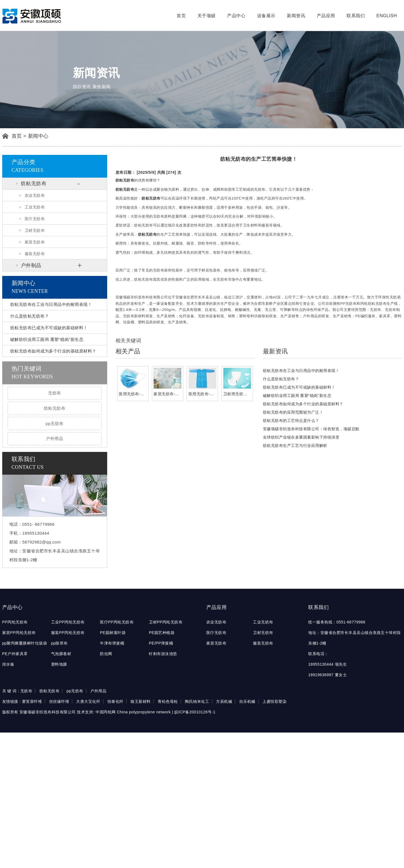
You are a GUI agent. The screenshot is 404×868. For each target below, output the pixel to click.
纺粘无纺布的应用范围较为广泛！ (293, 412)
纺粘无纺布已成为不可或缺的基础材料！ (49, 328)
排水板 (8, 664)
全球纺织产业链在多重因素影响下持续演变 (301, 437)
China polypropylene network (144, 712)
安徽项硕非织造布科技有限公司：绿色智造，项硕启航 (311, 429)
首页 (181, 16)
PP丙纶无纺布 (15, 622)
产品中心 (236, 16)
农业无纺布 (35, 195)
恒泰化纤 (116, 701)
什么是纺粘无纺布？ (30, 316)
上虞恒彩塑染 (274, 701)
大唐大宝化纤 (88, 701)
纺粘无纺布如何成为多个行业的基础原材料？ (53, 351)
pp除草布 (59, 643)
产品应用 (326, 16)
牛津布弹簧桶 (112, 643)
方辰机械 (224, 701)
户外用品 (54, 438)
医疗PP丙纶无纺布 (117, 622)
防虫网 (106, 654)
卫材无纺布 (35, 230)
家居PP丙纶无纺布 (19, 633)
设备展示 (266, 16)
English (387, 16)
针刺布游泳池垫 (163, 654)
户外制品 (31, 265)
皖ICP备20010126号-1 (195, 712)
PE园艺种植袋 (162, 633)
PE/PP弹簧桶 (161, 643)
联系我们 (356, 16)
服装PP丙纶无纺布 (68, 633)
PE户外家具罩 (15, 654)
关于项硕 (207, 16)
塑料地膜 (59, 664)
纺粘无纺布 (34, 183)
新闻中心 (38, 136)
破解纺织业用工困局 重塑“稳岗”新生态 (47, 339)
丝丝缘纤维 (59, 701)
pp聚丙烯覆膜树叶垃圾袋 (25, 643)
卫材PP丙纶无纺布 (166, 622)
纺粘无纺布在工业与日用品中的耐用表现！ (51, 304)
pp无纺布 (54, 423)
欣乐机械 (247, 701)
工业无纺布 (35, 207)
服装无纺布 (35, 254)
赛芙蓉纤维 (32, 701)
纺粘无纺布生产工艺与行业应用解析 (295, 446)
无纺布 (55, 393)
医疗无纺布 (35, 219)
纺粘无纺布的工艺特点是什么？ (291, 421)
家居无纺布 (35, 242)
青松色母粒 (168, 701)
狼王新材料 (141, 701)
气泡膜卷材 (61, 654)
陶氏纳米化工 (197, 701)
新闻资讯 (296, 16)
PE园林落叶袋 (113, 633)
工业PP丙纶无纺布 (68, 622)
